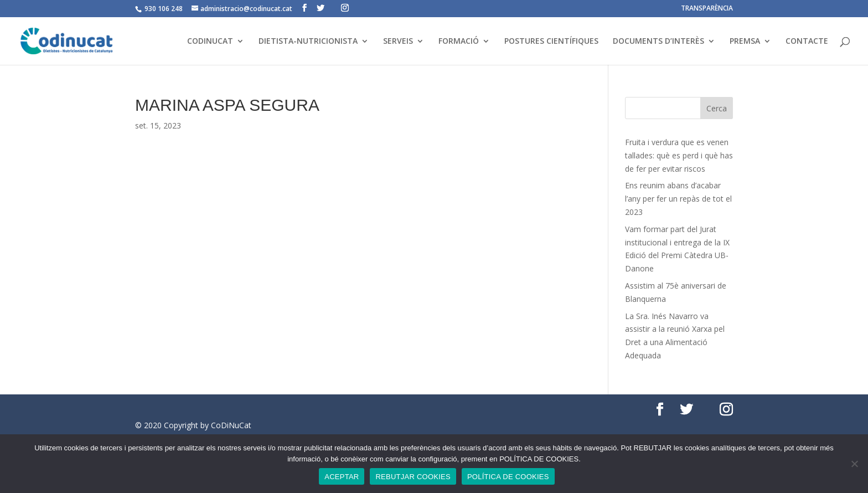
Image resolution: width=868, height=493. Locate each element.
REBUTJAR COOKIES (413, 477)
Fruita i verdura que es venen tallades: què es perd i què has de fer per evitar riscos (679, 155)
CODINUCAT (210, 42)
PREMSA (745, 42)
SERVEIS (398, 42)
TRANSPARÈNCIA (707, 9)
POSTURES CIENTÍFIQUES (551, 42)
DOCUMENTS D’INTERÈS (658, 42)
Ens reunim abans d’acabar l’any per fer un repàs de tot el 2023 (678, 199)
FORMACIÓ (459, 42)
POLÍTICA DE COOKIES (508, 477)
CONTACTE (807, 42)
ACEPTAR (342, 477)
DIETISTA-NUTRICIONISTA (308, 42)
